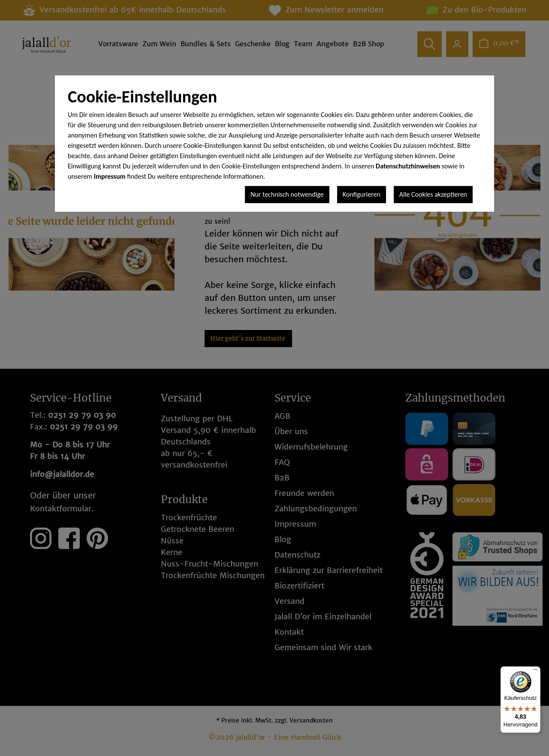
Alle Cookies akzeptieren (433, 194)
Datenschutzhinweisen (408, 166)
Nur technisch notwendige (287, 194)
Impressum (110, 176)
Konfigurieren (362, 194)
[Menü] (535, 672)
